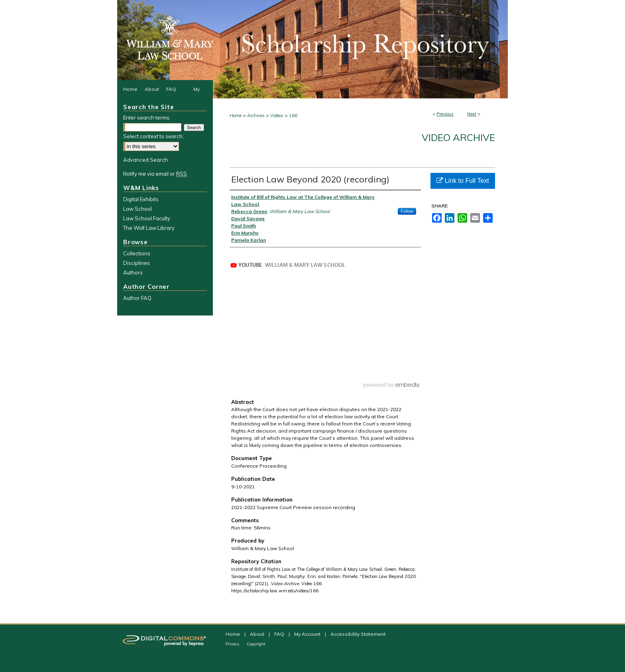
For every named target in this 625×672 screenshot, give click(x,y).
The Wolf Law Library (149, 228)
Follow (407, 211)
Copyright (256, 644)
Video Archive (458, 137)
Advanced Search (145, 160)
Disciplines (137, 263)
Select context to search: (153, 136)
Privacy (233, 644)
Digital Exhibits (141, 199)
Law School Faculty (147, 218)
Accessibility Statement (358, 634)
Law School (138, 209)
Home (236, 116)
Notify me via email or (155, 174)
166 (293, 116)
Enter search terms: (147, 118)
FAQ (280, 634)
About (258, 634)
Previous (445, 114)
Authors (133, 272)
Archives (256, 116)
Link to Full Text (463, 181)
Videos (277, 116)
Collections (137, 253)
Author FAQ (137, 298)
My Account (308, 634)
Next (472, 114)
